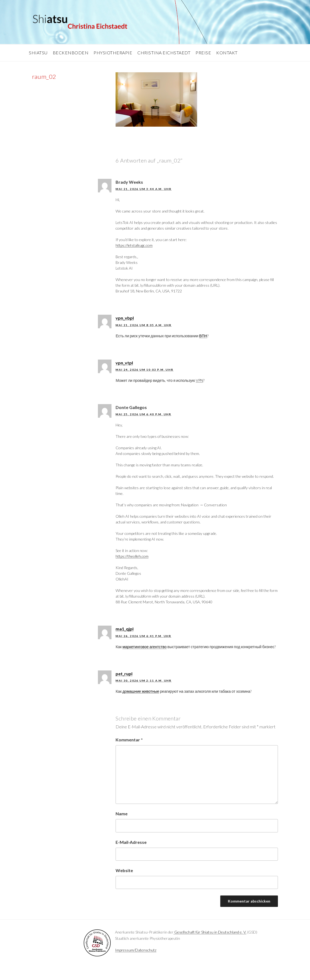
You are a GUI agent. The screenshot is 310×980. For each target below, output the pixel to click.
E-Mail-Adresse (131, 842)
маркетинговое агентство (144, 647)
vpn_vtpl (124, 363)
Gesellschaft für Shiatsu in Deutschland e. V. (210, 932)
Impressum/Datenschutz (136, 950)
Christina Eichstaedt (164, 53)
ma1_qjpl (125, 629)
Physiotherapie (113, 53)
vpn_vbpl (125, 318)
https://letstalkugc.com (134, 245)
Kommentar (129, 740)
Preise (203, 53)
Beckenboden (71, 53)
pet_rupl (124, 674)
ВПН (203, 336)
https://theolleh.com (132, 556)
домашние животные (141, 691)
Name (122, 814)
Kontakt (227, 53)
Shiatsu (38, 53)
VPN (199, 380)
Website (124, 870)
